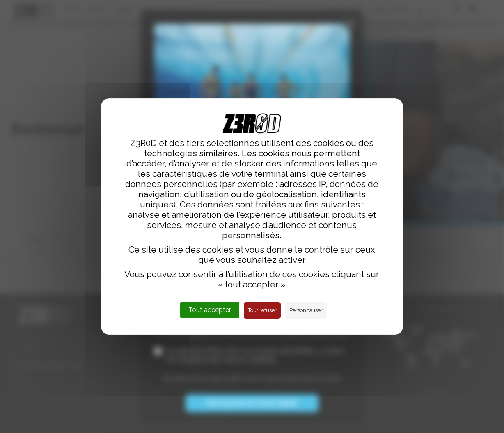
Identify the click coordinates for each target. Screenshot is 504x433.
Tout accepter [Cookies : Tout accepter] (210, 310)
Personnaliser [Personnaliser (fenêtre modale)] (306, 310)
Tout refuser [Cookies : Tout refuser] (262, 310)
